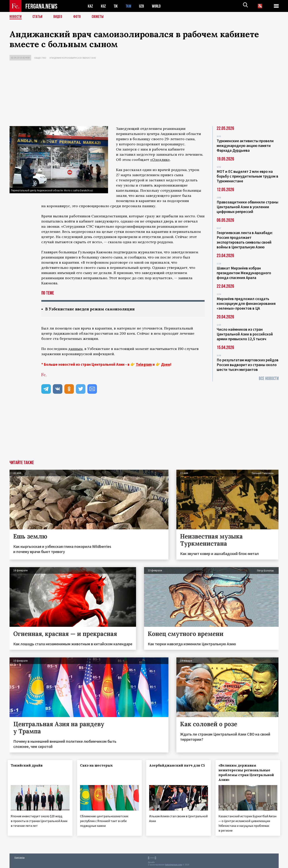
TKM (129, 6)
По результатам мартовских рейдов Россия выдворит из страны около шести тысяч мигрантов (248, 365)
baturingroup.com (174, 864)
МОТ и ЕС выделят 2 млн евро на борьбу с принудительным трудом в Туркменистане (247, 176)
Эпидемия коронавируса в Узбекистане (73, 58)
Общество (40, 58)
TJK (116, 6)
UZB (143, 6)
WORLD (158, 6)
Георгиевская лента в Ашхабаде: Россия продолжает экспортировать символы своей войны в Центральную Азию (245, 240)
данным (75, 349)
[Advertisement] (144, 94)
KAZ (90, 6)
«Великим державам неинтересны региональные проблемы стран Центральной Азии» (246, 773)
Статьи (38, 17)
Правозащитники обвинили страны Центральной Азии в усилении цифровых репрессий (247, 207)
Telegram (144, 365)
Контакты (20, 856)
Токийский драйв (28, 766)
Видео (59, 17)
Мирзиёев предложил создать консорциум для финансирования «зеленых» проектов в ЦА (246, 303)
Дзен (166, 365)
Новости (16, 17)
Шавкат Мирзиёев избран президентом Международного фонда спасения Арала (244, 273)
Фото (79, 17)
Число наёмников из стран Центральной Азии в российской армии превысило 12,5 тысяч (245, 334)
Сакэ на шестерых (98, 766)
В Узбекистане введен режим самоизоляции (93, 309)
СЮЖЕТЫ (100, 17)
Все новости (269, 379)
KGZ (103, 6)
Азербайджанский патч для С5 (173, 768)
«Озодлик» (160, 160)
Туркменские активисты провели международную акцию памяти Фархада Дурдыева (245, 146)
